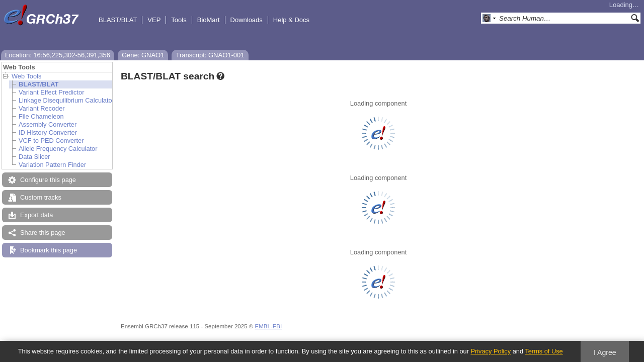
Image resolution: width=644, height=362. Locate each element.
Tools (179, 20)
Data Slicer (34, 157)
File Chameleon (41, 116)
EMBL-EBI (268, 326)
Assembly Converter (48, 124)
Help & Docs (291, 20)
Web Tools (26, 76)
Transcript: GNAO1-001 (210, 55)
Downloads (247, 20)
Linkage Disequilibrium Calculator (66, 100)
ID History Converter (48, 132)
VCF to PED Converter (51, 141)
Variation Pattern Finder (52, 165)
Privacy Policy (491, 351)
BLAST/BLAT (118, 20)
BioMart (209, 20)
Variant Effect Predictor (51, 92)
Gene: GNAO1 (143, 55)
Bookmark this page (49, 250)
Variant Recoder (42, 108)
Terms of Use (544, 351)
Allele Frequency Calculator (58, 149)
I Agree (605, 352)
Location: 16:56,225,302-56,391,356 (58, 55)
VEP (154, 20)
